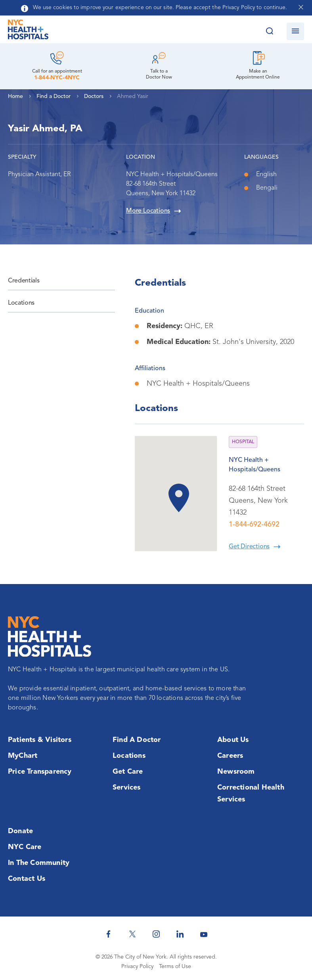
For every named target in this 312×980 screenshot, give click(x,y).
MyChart (23, 756)
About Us (233, 740)
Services (127, 788)
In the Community (39, 863)
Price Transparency (40, 772)
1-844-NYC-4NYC (57, 78)
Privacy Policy (137, 967)
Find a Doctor (137, 740)
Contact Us (27, 879)
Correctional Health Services (251, 794)
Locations (21, 303)
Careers (230, 756)
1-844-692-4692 (254, 525)
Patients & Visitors (40, 740)
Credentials (24, 281)
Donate (20, 831)
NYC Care (25, 847)
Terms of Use (175, 967)
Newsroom (236, 772)
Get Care (128, 772)
